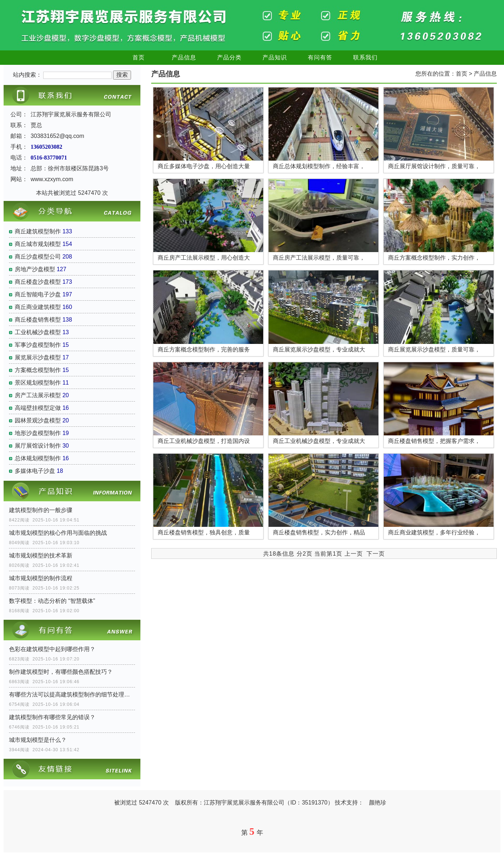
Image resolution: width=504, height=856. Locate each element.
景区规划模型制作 (38, 383)
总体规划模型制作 (38, 458)
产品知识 (275, 57)
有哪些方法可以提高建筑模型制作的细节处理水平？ (72, 694)
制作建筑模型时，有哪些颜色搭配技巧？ (61, 672)
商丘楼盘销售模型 (38, 320)
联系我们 (365, 57)
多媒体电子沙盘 (35, 471)
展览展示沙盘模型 (38, 357)
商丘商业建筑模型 (38, 307)
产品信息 (184, 57)
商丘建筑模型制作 (38, 231)
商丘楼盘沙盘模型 (38, 282)
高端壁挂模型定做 (38, 408)
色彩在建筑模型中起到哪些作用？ (52, 649)
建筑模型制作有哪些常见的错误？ (52, 717)
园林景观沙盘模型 (38, 420)
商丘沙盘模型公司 (38, 257)
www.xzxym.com (52, 179)
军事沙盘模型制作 (38, 345)
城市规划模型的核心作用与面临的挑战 (58, 533)
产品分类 (229, 57)
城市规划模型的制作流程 (41, 578)
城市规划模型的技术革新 (41, 555)
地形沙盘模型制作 (38, 433)
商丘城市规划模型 (38, 244)
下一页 (376, 554)
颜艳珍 (378, 803)
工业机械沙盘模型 (38, 332)
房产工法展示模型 (38, 395)
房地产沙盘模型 (35, 269)
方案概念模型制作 (38, 370)
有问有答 (320, 57)
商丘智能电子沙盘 (38, 294)
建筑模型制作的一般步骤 (41, 510)
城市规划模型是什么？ (38, 740)
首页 (139, 57)
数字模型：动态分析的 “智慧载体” (52, 601)
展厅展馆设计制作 (38, 446)
